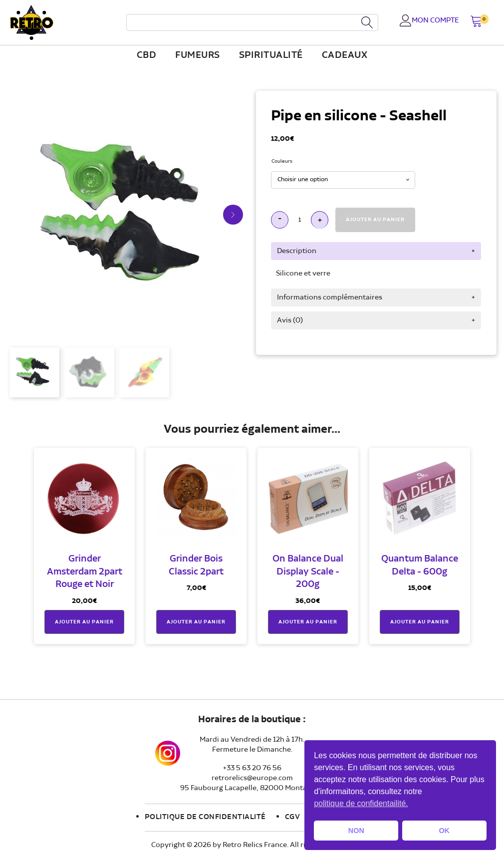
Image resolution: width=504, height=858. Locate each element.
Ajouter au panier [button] (84, 622)
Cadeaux (345, 55)
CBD (147, 55)
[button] (476, 22)
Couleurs (282, 161)
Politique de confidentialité (205, 817)
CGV (293, 817)
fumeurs (198, 55)
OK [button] (444, 831)
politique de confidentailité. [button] (361, 803)
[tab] (376, 251)
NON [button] (356, 831)
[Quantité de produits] (300, 220)
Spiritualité (271, 55)
